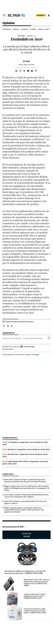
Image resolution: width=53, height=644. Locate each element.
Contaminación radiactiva (12, 338)
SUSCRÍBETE (41, 15)
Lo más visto (8, 474)
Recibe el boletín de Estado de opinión (20, 322)
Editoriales (7, 29)
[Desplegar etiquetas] (49, 338)
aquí (37, 354)
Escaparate (26, 535)
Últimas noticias (10, 438)
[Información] (35, 36)
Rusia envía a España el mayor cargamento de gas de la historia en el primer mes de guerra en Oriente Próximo (25, 480)
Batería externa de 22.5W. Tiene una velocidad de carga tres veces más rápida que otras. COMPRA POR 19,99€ (37, 582)
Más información (8, 349)
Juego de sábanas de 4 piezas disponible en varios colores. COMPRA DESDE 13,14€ (35, 596)
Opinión (9, 23)
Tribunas (16, 29)
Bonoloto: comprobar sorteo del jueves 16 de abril (29, 449)
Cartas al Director (45, 29)
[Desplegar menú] (4, 15)
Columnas (24, 29)
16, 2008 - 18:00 (26, 65)
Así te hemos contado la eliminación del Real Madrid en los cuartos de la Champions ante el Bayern (26, 496)
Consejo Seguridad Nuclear (33, 338)
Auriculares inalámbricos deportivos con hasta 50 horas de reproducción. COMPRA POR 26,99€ (25, 572)
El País (26, 61)
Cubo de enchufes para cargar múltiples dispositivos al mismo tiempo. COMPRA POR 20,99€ (35, 611)
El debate (33, 29)
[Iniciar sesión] (49, 15)
